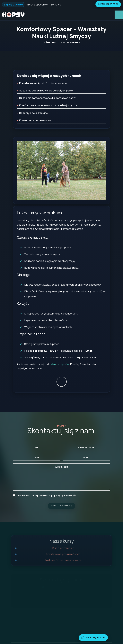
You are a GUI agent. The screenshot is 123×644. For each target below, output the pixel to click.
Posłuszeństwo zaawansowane (63, 562)
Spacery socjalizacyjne (34, 113)
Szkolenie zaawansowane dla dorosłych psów (47, 98)
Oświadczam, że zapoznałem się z (45, 495)
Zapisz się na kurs (108, 4)
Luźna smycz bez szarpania (61, 42)
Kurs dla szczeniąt (63, 550)
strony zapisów (60, 364)
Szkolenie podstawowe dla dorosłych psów (46, 90)
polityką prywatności (66, 495)
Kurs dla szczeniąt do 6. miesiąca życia (43, 83)
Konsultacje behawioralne (35, 120)
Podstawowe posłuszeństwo (63, 556)
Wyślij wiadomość (62, 506)
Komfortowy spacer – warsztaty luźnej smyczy (48, 105)
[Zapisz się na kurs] (93, 638)
